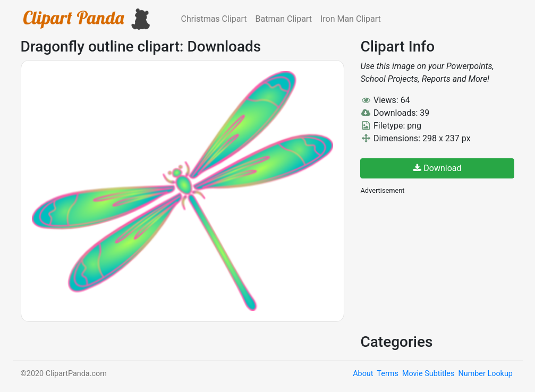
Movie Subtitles (428, 374)
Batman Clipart (284, 19)
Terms (387, 374)
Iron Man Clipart (351, 19)
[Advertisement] (440, 263)
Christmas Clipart (214, 19)
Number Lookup (485, 374)
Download (437, 168)
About (363, 374)
